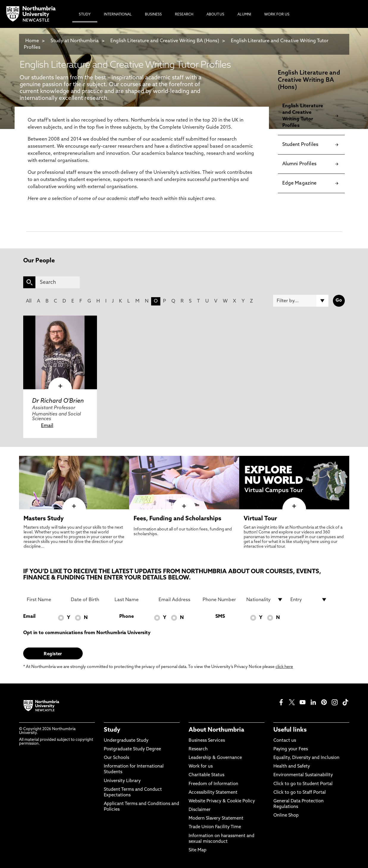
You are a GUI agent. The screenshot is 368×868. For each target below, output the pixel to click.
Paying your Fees (291, 749)
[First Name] (45, 600)
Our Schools (116, 758)
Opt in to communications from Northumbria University (87, 633)
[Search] (58, 282)
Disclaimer (200, 810)
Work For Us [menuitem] (277, 15)
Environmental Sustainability (303, 775)
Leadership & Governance (215, 758)
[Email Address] (177, 600)
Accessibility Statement (213, 793)
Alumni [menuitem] (244, 15)
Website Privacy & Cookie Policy (222, 801)
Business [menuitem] (153, 15)
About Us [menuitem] (215, 15)
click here (284, 667)
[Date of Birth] (89, 600)
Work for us (201, 767)
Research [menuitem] (184, 15)
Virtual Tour (260, 519)
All (29, 301)
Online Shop (286, 816)
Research (198, 749)
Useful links (290, 730)
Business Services (207, 741)
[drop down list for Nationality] (265, 600)
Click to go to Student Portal (303, 784)
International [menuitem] (118, 15)
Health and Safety (292, 767)
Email (47, 426)
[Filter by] (301, 301)
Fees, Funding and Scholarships (177, 519)
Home (32, 41)
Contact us (285, 741)
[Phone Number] (221, 600)
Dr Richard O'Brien (58, 401)
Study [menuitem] (85, 15)
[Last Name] (133, 600)
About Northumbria (216, 730)
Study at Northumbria (75, 41)
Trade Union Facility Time (215, 827)
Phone (127, 617)
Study (112, 730)
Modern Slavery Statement (216, 819)
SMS (220, 617)
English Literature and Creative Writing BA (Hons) (165, 41)
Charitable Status (206, 775)
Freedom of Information (213, 784)
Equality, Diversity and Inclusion (306, 758)
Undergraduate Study (126, 741)
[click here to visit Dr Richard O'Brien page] (60, 352)
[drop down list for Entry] (309, 600)
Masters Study (44, 519)
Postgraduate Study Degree (132, 749)
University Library (122, 781)
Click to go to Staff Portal (300, 793)
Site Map (198, 850)
